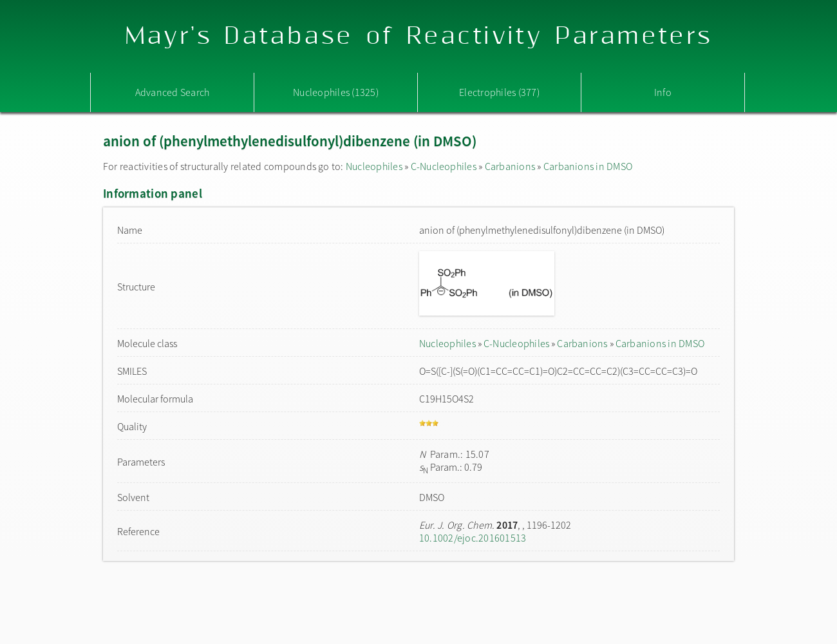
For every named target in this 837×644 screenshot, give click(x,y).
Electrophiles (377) (499, 92)
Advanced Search (173, 92)
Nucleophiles (374, 166)
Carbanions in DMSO (588, 166)
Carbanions (510, 166)
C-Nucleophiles (444, 166)
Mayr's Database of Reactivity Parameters (419, 36)
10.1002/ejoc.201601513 (473, 538)
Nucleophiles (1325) (336, 92)
